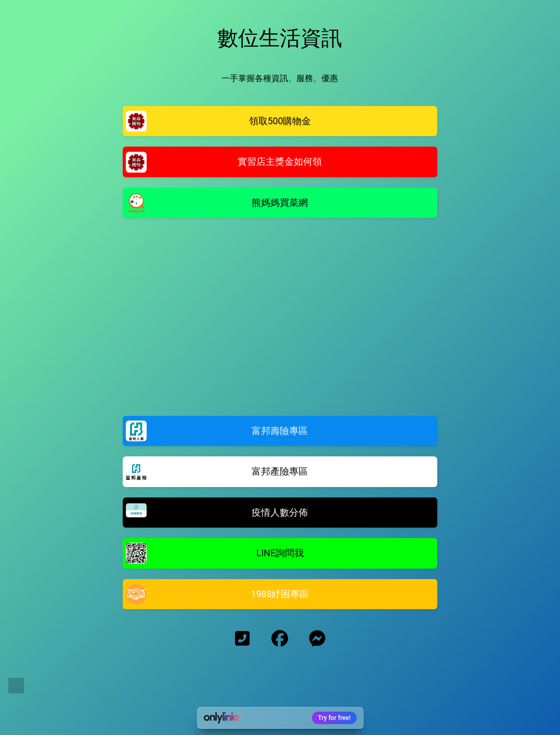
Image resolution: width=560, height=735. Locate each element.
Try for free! (335, 718)
